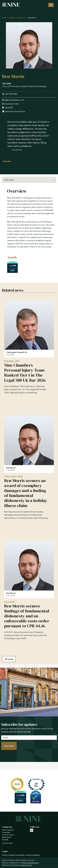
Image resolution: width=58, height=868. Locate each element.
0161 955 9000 (10, 94)
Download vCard (10, 104)
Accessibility (20, 855)
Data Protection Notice (14, 111)
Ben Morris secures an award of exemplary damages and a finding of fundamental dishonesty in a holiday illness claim (26, 493)
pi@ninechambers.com (13, 100)
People (13, 18)
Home (4, 18)
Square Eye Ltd (26, 865)
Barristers (22, 18)
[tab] (4, 161)
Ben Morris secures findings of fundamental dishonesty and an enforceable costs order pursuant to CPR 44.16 (27, 616)
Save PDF (8, 108)
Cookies (11, 855)
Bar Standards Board (31, 863)
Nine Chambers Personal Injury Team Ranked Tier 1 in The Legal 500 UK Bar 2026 (25, 373)
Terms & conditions (32, 855)
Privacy (5, 855)
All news (9, 659)
